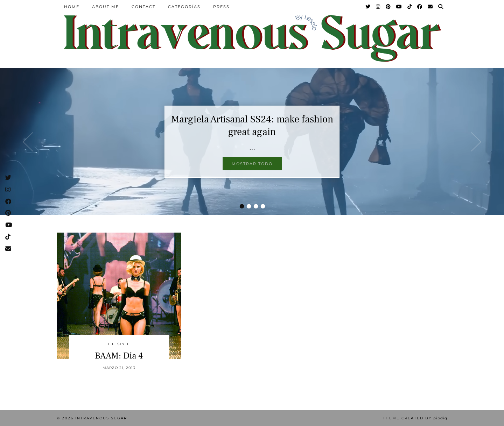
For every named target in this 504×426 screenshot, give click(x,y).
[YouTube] (399, 7)
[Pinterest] (388, 7)
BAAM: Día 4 (119, 356)
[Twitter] (368, 7)
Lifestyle (119, 344)
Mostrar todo (252, 164)
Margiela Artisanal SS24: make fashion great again (252, 126)
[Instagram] (378, 7)
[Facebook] (420, 7)
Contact (143, 7)
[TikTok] (410, 7)
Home (72, 7)
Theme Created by (415, 418)
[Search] (441, 7)
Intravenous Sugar (101, 418)
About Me (106, 7)
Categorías (184, 7)
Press (221, 7)
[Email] (430, 7)
